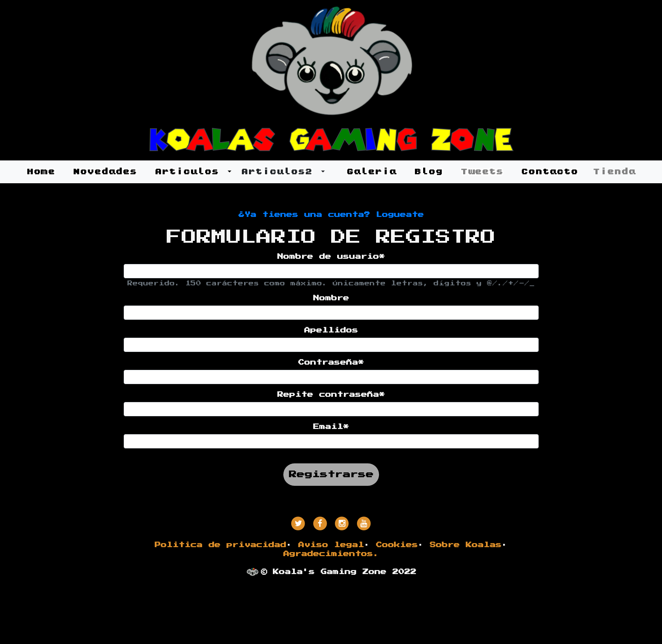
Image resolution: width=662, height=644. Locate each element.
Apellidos (331, 330)
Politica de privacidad (221, 545)
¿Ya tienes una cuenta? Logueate (331, 215)
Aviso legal (331, 545)
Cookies (397, 545)
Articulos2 (280, 171)
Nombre (331, 298)
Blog (428, 171)
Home (41, 171)
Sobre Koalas (466, 545)
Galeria (371, 171)
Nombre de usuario (331, 257)
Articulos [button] (190, 171)
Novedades (105, 171)
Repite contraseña (331, 395)
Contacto (549, 171)
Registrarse (331, 475)
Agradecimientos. (331, 554)
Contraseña (331, 362)
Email (331, 427)
